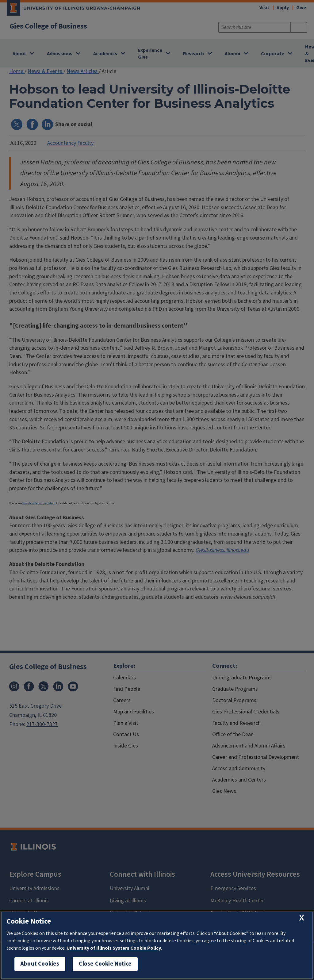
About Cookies (40, 964)
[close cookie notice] (302, 918)
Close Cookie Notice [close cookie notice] (105, 964)
